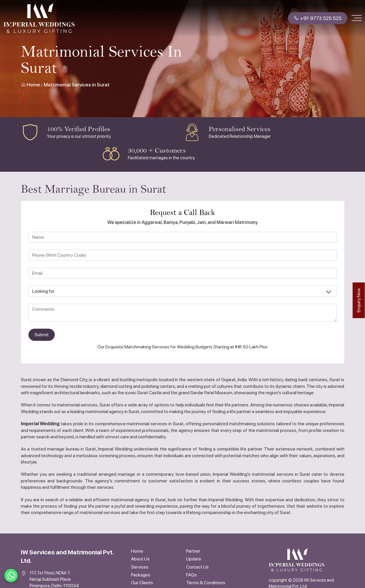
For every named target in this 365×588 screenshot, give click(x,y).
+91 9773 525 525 (318, 18)
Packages (141, 575)
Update (194, 559)
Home (30, 85)
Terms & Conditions (206, 583)
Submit (42, 335)
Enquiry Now (358, 300)
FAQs (191, 575)
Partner (193, 551)
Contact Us (197, 567)
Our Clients (142, 583)
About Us (140, 559)
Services (140, 567)
